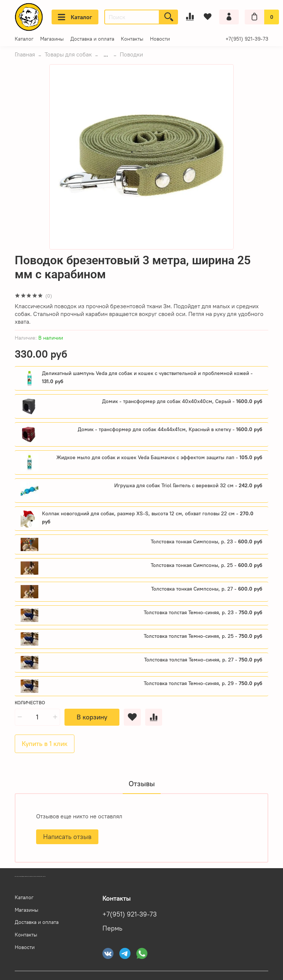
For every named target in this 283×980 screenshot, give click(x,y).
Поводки (131, 54)
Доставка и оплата (92, 39)
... (106, 54)
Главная (25, 54)
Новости (160, 39)
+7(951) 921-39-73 (247, 39)
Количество (30, 703)
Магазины (52, 39)
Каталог (75, 17)
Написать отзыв (67, 837)
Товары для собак (68, 54)
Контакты (132, 39)
